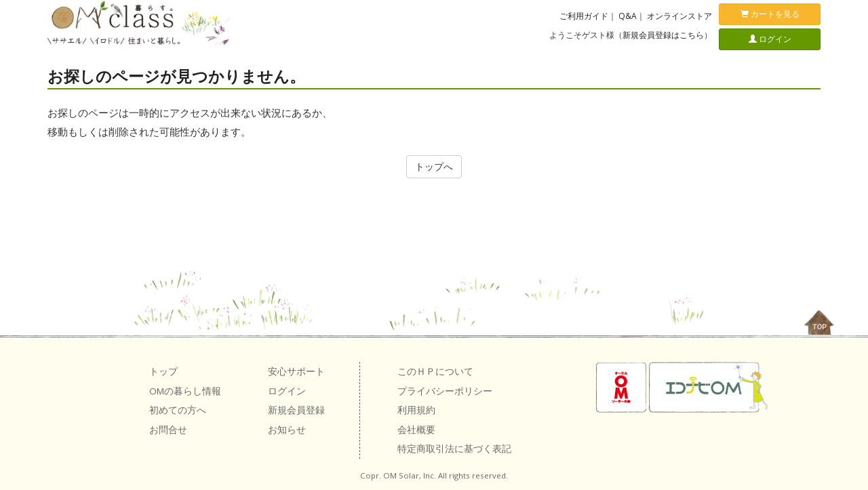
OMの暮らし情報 (185, 391)
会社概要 (416, 430)
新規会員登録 (296, 410)
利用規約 (416, 410)
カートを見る (770, 14)
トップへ (434, 166)
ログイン (770, 39)
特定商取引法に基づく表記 (454, 449)
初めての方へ (178, 410)
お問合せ (168, 430)
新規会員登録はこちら (663, 35)
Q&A (628, 16)
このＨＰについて (435, 371)
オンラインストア (679, 16)
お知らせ (287, 430)
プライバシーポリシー (445, 391)
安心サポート (296, 371)
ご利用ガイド (584, 16)
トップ (163, 371)
